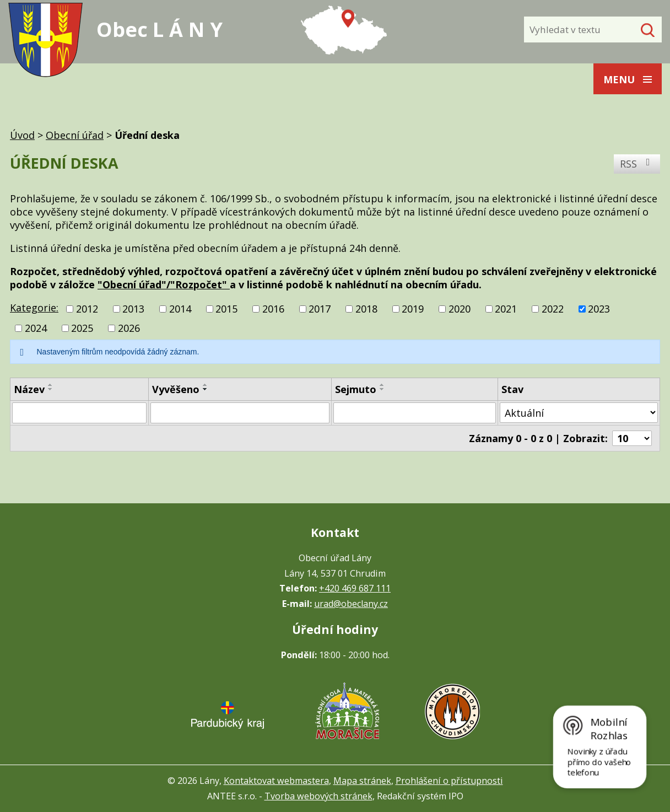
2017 (320, 309)
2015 (226, 309)
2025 (82, 328)
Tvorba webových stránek (318, 796)
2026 (129, 328)
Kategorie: (34, 308)
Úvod (22, 135)
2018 (366, 309)
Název (29, 389)
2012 (87, 309)
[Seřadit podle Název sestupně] (51, 389)
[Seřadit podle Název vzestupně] (51, 385)
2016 (273, 309)
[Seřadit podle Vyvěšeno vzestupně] (206, 385)
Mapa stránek (362, 781)
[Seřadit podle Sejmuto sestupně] (382, 389)
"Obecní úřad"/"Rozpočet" (164, 284)
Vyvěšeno (176, 389)
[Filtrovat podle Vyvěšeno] (240, 413)
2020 (460, 309)
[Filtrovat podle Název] (79, 413)
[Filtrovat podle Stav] (579, 413)
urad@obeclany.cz (351, 604)
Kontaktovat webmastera (276, 781)
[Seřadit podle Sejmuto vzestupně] (382, 385)
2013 (133, 309)
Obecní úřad (75, 135)
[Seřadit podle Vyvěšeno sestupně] (206, 389)
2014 (180, 309)
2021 (506, 309)
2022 (553, 309)
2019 (413, 309)
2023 (599, 309)
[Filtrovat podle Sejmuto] (415, 413)
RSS (637, 164)
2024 (36, 328)
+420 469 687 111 (355, 588)
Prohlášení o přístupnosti (449, 781)
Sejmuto (356, 389)
